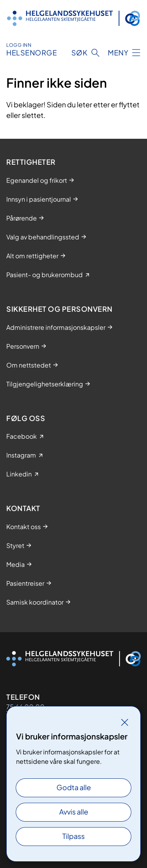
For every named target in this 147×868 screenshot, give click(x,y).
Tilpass (73, 836)
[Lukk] (125, 722)
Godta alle (74, 787)
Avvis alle (74, 812)
